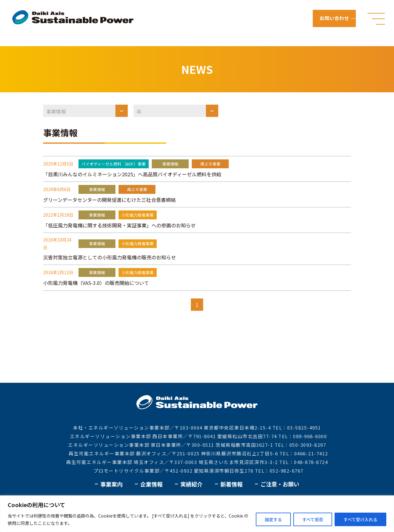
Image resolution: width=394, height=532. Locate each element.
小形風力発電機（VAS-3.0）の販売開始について (96, 283)
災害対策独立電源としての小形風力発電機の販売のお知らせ (110, 257)
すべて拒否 (313, 519)
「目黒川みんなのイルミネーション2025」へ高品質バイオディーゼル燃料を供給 (132, 174)
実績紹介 (191, 484)
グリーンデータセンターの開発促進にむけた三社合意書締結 (109, 200)
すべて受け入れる (360, 519)
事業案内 (111, 484)
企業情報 (151, 484)
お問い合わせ (335, 18)
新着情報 (231, 484)
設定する (273, 519)
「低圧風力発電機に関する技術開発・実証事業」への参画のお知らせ (119, 225)
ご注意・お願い (280, 484)
